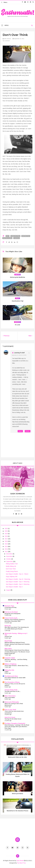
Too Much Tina (21, 863)
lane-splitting (16, 236)
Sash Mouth (20, 861)
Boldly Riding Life (11, 566)
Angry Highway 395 (12, 577)
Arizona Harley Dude (11, 690)
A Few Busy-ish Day (11, 607)
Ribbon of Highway (11, 664)
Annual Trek (8, 636)
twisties (17, 238)
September (10, 561)
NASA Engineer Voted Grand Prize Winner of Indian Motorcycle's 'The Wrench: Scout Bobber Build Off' (17, 652)
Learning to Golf (19, 353)
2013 (6, 549)
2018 (6, 536)
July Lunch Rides (10, 697)
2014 (6, 546)
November (9, 556)
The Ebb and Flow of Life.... (13, 691)
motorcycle (26, 236)
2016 (6, 541)
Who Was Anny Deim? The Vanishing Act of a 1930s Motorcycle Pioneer (17, 628)
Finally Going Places (12, 571)
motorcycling (8, 238)
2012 (6, 552)
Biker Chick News (10, 696)
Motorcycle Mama (17, 794)
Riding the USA (9, 670)
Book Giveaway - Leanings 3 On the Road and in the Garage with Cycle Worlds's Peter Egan (17, 727)
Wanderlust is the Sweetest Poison (17, 811)
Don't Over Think (11, 569)
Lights (7, 672)
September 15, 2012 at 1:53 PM (19, 355)
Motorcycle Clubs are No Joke (18, 757)
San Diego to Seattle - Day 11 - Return (17, 574)
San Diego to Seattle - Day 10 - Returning (18, 579)
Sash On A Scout (10, 717)
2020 (6, 531)
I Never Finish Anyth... (12, 618)
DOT (8, 236)
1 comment (6, 41)
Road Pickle (8, 641)
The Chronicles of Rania (12, 682)
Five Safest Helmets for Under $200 (15, 678)
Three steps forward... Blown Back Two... (17, 666)
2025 (6, 529)
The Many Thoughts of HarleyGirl (15, 723)
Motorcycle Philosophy (12, 702)
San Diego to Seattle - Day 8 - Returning (18, 584)
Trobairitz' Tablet (10, 658)
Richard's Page (9, 606)
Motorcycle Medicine (18, 277)
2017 (6, 539)
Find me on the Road (11, 612)
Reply (20, 431)
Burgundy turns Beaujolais (13, 614)
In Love (17, 325)
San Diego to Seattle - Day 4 (14, 587)
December (9, 554)
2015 (6, 544)
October (9, 559)
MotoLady (8, 626)
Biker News (8, 649)
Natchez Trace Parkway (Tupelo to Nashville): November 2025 (15, 620)
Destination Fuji (18, 301)
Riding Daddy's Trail (12, 564)
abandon (17, 322)
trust (17, 298)
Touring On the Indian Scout (13, 719)
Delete (28, 431)
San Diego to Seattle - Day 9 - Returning (18, 582)
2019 (6, 534)
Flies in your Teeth (10, 710)
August (8, 590)
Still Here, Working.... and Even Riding (16, 659)
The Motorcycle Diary (11, 676)
